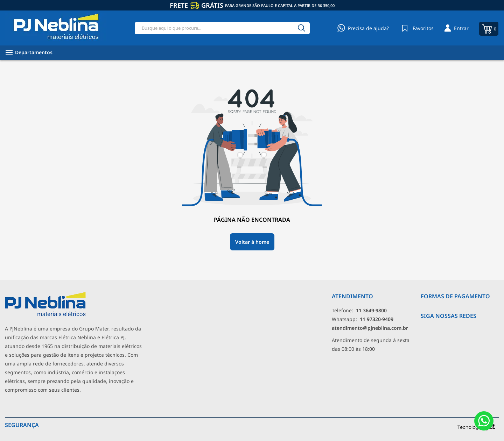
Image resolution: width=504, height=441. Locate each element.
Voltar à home (252, 242)
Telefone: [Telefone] (359, 310)
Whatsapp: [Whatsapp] (363, 319)
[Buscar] (301, 28)
